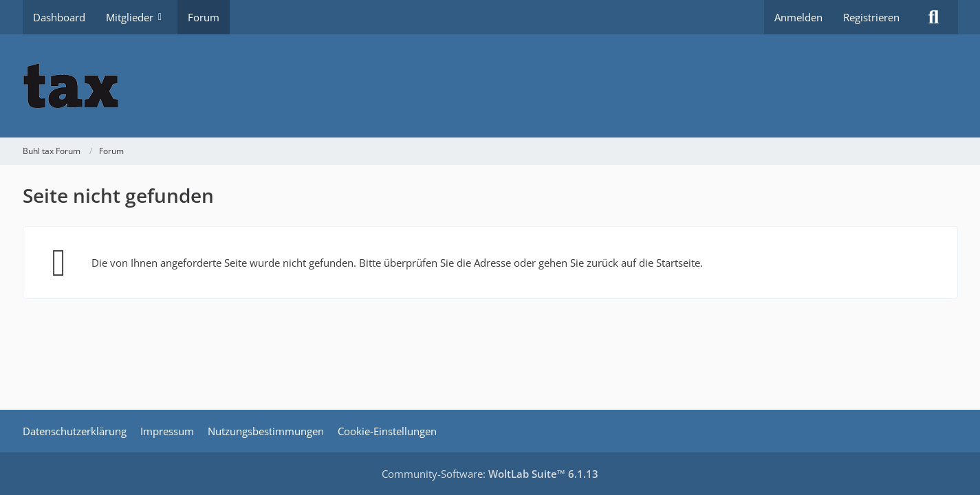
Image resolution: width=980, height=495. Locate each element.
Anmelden (798, 17)
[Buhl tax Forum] (490, 86)
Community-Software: (490, 474)
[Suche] (934, 17)
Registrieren (871, 17)
